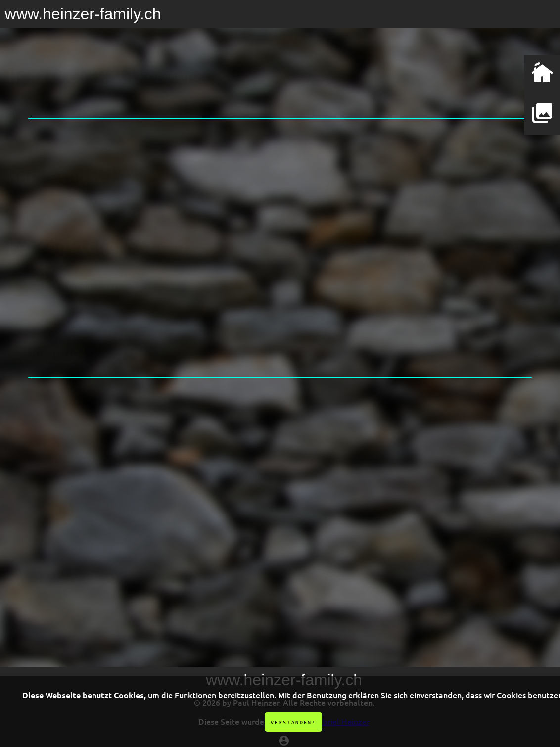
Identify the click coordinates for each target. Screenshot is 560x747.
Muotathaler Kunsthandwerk (68, 266)
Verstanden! (293, 722)
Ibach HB (32, 300)
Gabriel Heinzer (47, 333)
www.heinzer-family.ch (83, 14)
